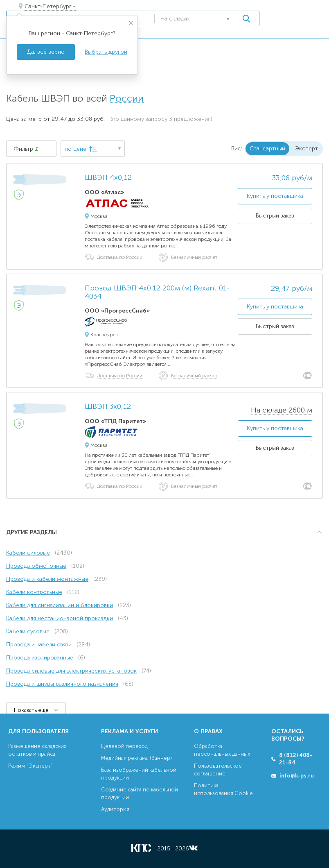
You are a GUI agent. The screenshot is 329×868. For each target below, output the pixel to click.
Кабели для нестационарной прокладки (60, 618)
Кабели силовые (28, 553)
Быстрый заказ (275, 216)
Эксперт (306, 148)
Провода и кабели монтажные (47, 579)
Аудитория (115, 809)
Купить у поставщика (275, 196)
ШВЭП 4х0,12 (108, 178)
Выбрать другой (106, 52)
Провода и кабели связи (39, 645)
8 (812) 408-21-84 (296, 759)
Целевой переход (124, 746)
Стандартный (267, 148)
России (127, 99)
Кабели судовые (28, 631)
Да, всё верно (46, 52)
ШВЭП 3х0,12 (108, 407)
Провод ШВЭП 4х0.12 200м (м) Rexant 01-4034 (157, 292)
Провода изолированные (40, 658)
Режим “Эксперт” (30, 766)
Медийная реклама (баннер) (136, 758)
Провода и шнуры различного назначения (62, 684)
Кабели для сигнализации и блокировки (60, 605)
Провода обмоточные (36, 566)
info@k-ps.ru (297, 776)
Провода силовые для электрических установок (71, 671)
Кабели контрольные (34, 592)
